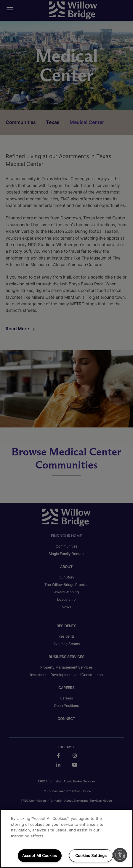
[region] (66, 839)
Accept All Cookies (40, 856)
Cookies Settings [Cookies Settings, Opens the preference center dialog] (91, 856)
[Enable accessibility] (120, 855)
